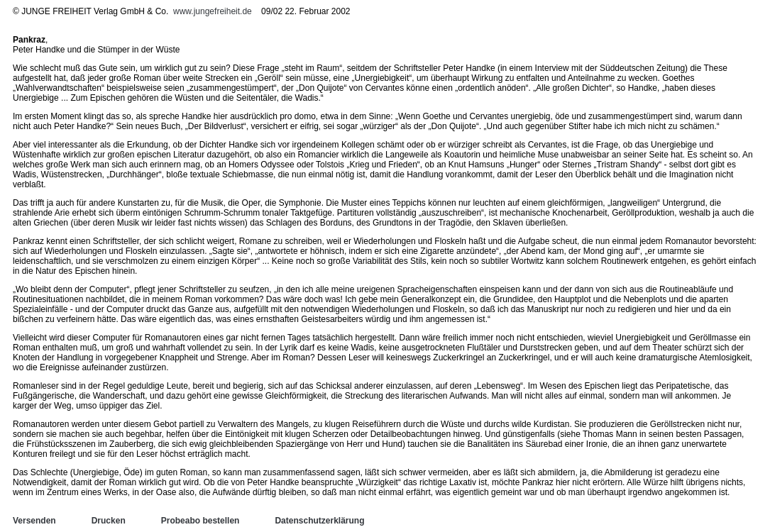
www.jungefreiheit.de (213, 11)
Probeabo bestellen (200, 521)
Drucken (109, 521)
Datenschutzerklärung (319, 521)
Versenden (34, 521)
